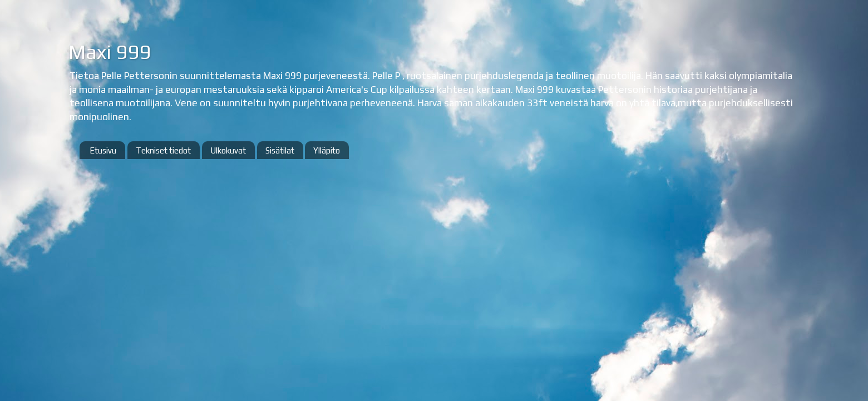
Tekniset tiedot (163, 150)
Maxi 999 (110, 52)
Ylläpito (327, 150)
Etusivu (103, 150)
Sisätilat (280, 150)
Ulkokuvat (228, 150)
